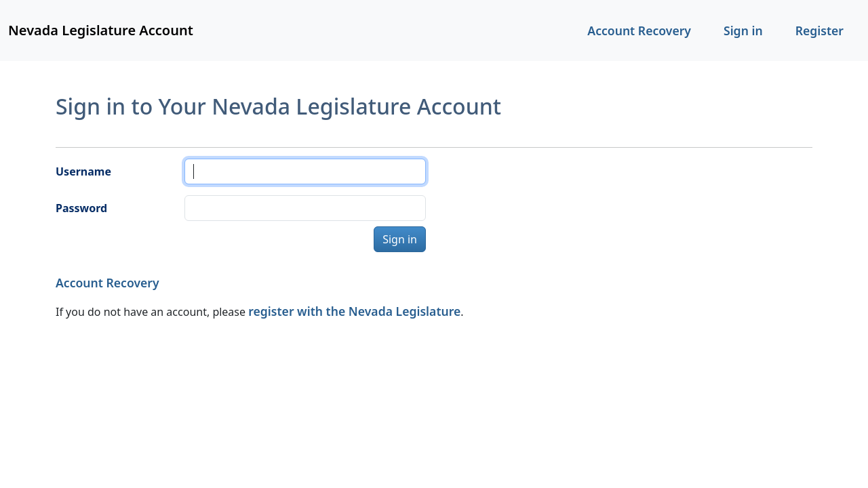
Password (81, 208)
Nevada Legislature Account (101, 30)
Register (820, 30)
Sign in (743, 30)
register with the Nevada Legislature (354, 311)
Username (83, 171)
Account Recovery (639, 30)
